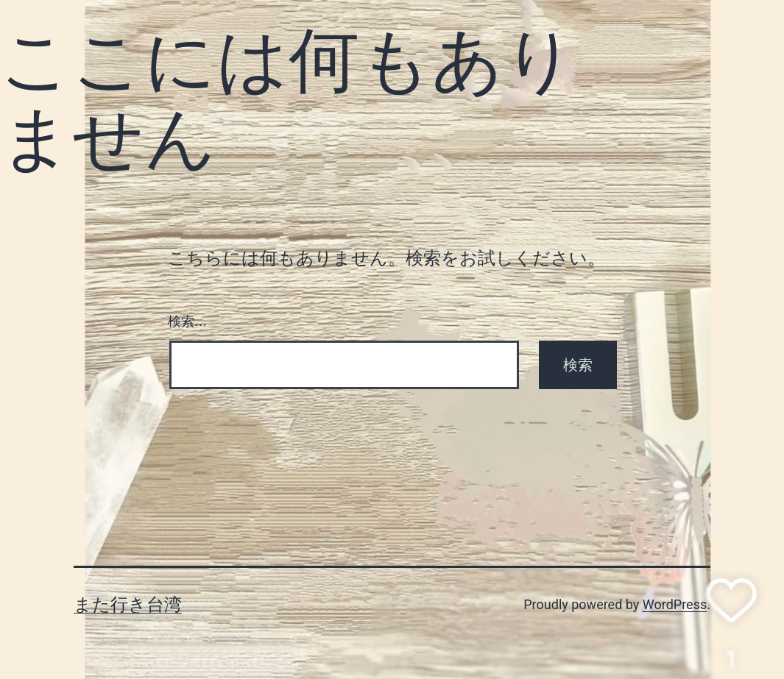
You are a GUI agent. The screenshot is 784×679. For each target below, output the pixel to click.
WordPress (675, 604)
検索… (188, 321)
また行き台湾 (128, 605)
